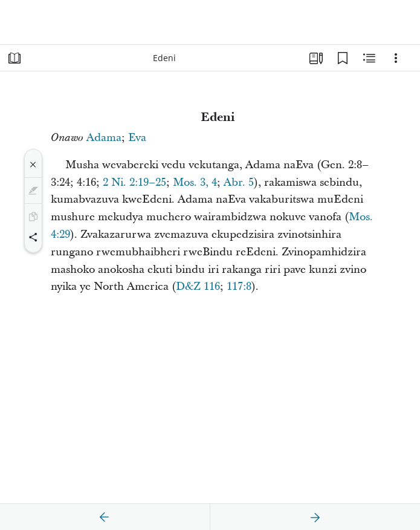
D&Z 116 (198, 286)
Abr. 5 (239, 182)
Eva (137, 138)
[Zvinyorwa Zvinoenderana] (369, 58)
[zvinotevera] (315, 517)
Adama (104, 138)
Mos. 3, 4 (195, 182)
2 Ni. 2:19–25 (134, 182)
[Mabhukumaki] (343, 58)
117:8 (239, 286)
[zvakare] (105, 517)
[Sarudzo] (396, 58)
